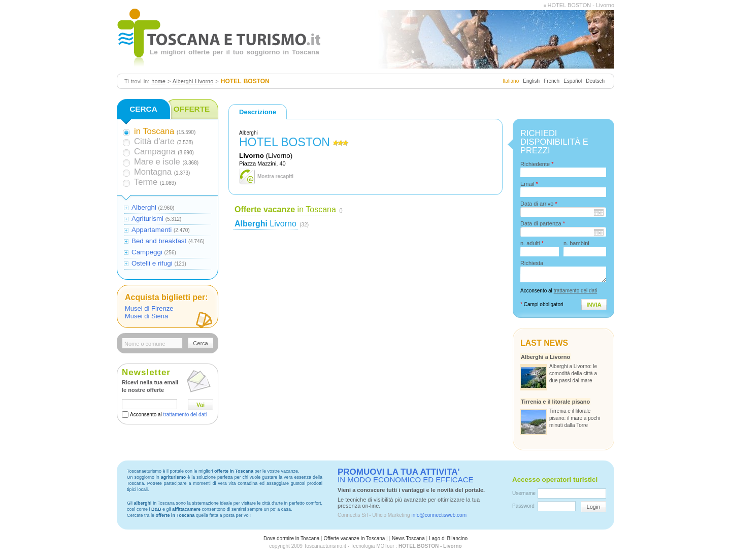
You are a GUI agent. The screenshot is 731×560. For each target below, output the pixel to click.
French (552, 81)
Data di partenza (543, 223)
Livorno (265, 224)
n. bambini (576, 243)
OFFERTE (192, 109)
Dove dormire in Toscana (291, 538)
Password (523, 506)
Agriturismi (147, 219)
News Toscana (408, 538)
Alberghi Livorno (193, 81)
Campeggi (147, 252)
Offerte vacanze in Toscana (355, 538)
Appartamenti (152, 230)
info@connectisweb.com (439, 515)
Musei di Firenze (149, 308)
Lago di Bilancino (448, 538)
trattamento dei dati (185, 415)
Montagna (153, 172)
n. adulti (532, 243)
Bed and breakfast (159, 241)
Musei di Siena (146, 316)
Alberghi (144, 207)
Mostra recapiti (275, 176)
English (531, 81)
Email (529, 184)
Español (573, 81)
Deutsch (595, 81)
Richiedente (537, 164)
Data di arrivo (539, 204)
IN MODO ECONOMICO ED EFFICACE (406, 476)
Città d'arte (154, 141)
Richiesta (532, 263)
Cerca (200, 343)
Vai (201, 405)
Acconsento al (168, 415)
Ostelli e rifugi (152, 263)
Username (524, 493)
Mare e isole (157, 162)
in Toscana (285, 209)
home (158, 81)
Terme (146, 182)
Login (594, 507)
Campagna (155, 152)
